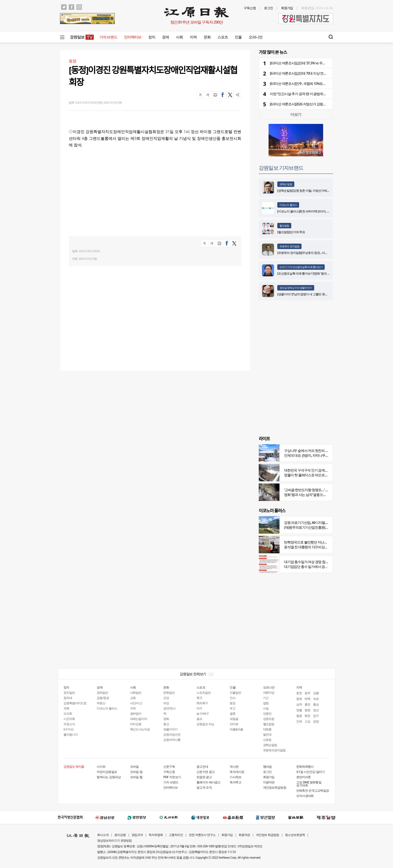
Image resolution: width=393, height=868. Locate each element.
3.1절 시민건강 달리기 (311, 772)
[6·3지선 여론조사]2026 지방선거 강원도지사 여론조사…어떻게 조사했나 (321, 104)
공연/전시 (169, 708)
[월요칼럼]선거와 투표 (291, 232)
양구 (316, 716)
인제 (299, 721)
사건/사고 (136, 703)
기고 (266, 698)
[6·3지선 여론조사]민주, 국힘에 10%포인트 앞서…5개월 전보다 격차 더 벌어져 (324, 84)
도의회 (68, 713)
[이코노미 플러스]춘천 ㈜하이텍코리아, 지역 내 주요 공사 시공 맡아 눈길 (322, 211)
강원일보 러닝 (205, 724)
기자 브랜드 (108, 37)
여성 (166, 703)
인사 (233, 698)
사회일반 (136, 693)
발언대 (267, 734)
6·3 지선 (69, 729)
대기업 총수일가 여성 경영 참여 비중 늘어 (313, 562)
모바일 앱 (136, 772)
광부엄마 (136, 713)
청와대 (68, 698)
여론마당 (269, 693)
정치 (152, 37)
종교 (166, 724)
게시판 (234, 766)
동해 (299, 699)
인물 (238, 37)
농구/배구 (203, 713)
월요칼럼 (284, 226)
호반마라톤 (304, 777)
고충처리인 (176, 835)
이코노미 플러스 (288, 205)
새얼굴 (234, 719)
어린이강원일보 (107, 772)
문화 (207, 37)
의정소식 (69, 724)
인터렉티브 (133, 37)
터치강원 (136, 724)
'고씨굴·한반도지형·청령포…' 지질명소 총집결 (316, 490)
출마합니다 (71, 734)
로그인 (269, 8)
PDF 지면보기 (172, 777)
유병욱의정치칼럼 (274, 750)
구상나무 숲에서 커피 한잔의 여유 (308, 451)
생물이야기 (170, 729)
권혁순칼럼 (270, 745)
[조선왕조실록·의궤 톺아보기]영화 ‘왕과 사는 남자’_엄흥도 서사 (316, 273)
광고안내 (202, 766)
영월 (299, 710)
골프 (199, 719)
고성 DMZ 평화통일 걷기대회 (309, 784)
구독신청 (250, 8)
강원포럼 (269, 719)
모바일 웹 (136, 777)
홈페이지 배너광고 (209, 782)
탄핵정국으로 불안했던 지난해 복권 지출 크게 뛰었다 (321, 542)
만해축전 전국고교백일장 (313, 790)
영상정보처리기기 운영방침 (114, 840)
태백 (307, 699)
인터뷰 (234, 724)
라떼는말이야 (139, 719)
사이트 (101, 766)
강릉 (316, 693)
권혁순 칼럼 (286, 184)
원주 (307, 693)
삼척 (299, 704)
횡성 (316, 704)
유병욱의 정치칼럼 (289, 246)
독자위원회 (156, 835)
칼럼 (266, 703)
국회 (66, 708)
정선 (316, 710)
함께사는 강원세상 (109, 777)
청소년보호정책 (295, 835)
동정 (233, 703)
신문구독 (169, 766)
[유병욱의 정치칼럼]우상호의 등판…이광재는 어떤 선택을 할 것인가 (319, 253)
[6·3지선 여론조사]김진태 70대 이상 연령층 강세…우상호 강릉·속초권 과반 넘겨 (325, 73)
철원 (299, 716)
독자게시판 (237, 772)
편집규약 (137, 835)
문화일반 (169, 693)
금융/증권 (103, 698)
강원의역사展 (172, 740)
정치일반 (69, 693)
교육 (133, 698)
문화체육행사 (305, 766)
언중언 (267, 713)
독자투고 (235, 782)
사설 (266, 708)
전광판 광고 (204, 777)
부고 (233, 708)
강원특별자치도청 (75, 703)
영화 (166, 719)
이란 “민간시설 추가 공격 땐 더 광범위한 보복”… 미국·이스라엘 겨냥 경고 (321, 94)
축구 (199, 698)
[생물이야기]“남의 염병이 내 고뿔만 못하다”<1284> (309, 294)
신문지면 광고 (206, 772)
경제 (165, 37)
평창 (307, 710)
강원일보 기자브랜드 (281, 168)
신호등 (267, 740)
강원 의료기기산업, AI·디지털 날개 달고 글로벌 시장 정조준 (325, 523)
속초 (316, 699)
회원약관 (244, 835)
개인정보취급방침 (275, 787)
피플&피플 (236, 729)
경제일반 (102, 693)
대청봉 (267, 729)
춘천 (299, 693)
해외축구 (202, 703)
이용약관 (269, 782)
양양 (316, 721)
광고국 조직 (204, 787)
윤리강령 (120, 835)
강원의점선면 (172, 734)
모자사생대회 (305, 796)
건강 (166, 698)
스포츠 (223, 37)
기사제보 (235, 777)
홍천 (307, 704)
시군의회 (69, 719)
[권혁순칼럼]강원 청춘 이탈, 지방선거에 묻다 (305, 191)
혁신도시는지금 (140, 729)
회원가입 (287, 8)
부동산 (101, 703)
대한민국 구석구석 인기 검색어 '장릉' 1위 (313, 470)
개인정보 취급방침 (268, 835)
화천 (307, 716)
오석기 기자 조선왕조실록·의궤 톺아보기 (301, 267)
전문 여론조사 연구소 (202, 835)
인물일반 (235, 693)
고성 (307, 721)
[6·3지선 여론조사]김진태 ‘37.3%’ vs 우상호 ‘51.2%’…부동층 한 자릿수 (317, 63)
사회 (179, 37)
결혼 (233, 713)
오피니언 (256, 37)
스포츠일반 (204, 693)
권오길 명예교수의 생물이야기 (296, 288)
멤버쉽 (267, 766)
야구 (199, 708)
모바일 (134, 766)
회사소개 (103, 835)
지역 (193, 37)
